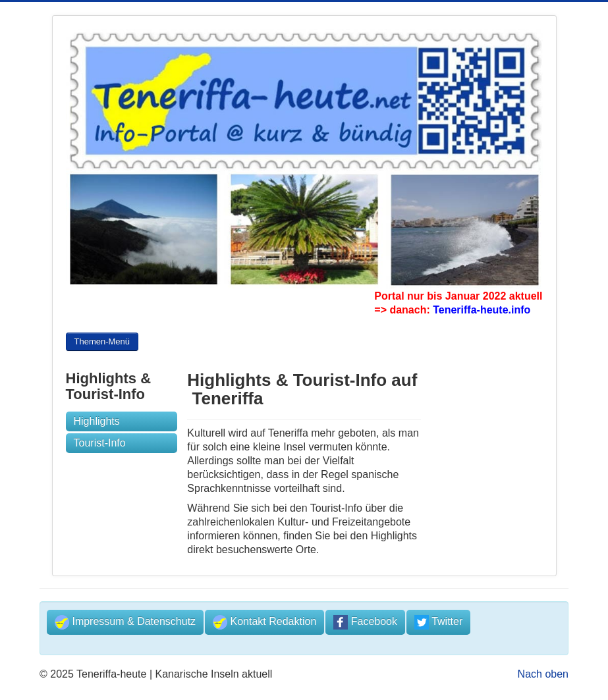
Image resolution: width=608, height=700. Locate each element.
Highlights (97, 421)
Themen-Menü (102, 343)
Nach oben (543, 674)
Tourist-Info (100, 443)
